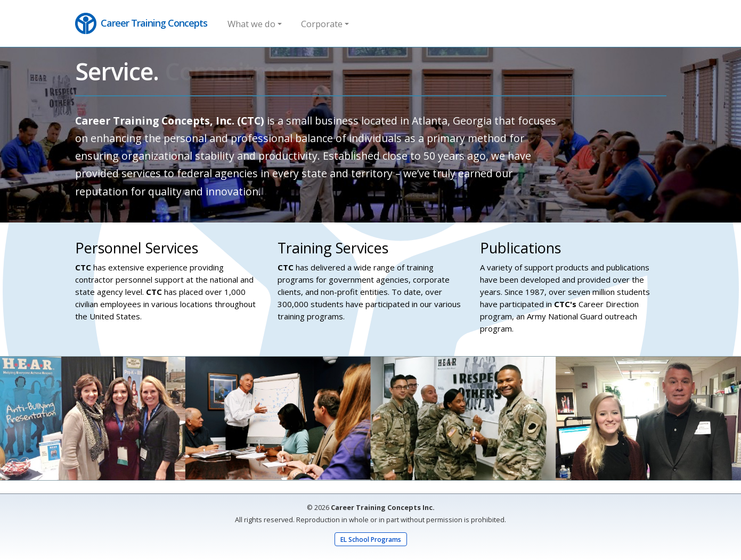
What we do (251, 24)
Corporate (322, 24)
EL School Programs (371, 539)
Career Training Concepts (141, 23)
